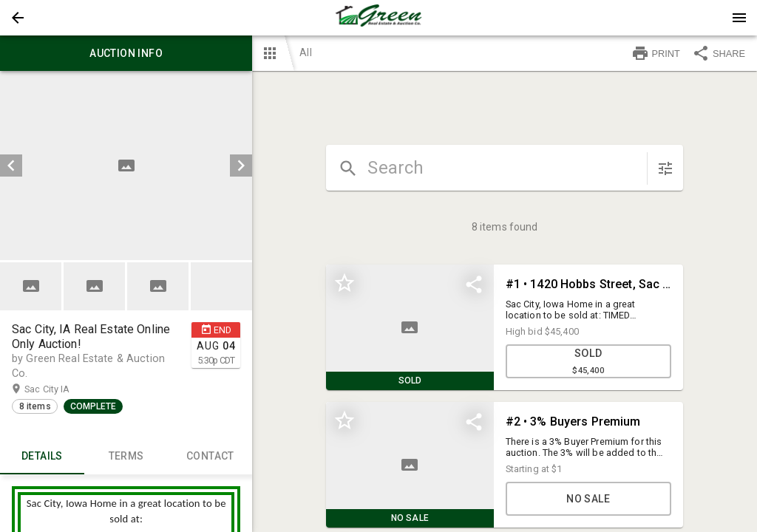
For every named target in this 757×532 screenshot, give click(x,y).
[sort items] (665, 168)
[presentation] (378, 18)
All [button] (305, 52)
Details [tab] (42, 457)
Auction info (126, 53)
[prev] (11, 166)
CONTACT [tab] (211, 457)
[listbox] (126, 166)
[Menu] (739, 18)
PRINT (656, 53)
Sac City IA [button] (61, 389)
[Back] (18, 18)
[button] (18, 18)
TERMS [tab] (126, 457)
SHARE (719, 53)
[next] (241, 166)
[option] (126, 166)
